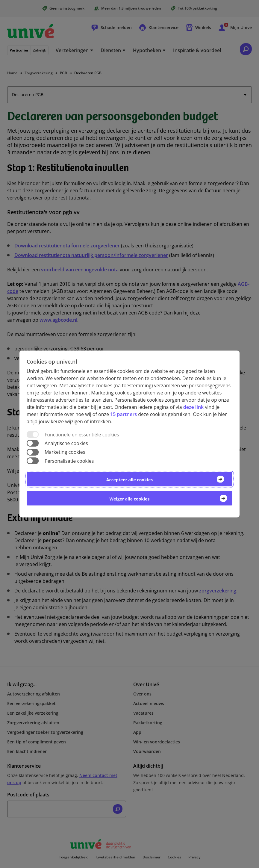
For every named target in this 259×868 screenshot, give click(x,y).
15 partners (124, 414)
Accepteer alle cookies (129, 479)
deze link (193, 407)
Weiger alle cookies (130, 499)
